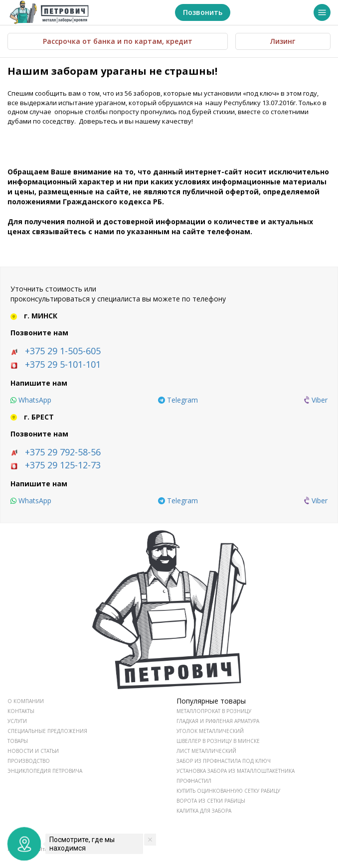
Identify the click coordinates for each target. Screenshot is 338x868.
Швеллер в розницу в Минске (218, 741)
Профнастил (194, 781)
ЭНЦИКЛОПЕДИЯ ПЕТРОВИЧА (45, 771)
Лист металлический (206, 751)
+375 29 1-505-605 (63, 351)
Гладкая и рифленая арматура (218, 721)
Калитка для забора (204, 811)
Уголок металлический (210, 731)
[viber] (316, 400)
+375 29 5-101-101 (63, 364)
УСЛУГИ (17, 721)
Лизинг (283, 41)
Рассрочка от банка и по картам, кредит (118, 41)
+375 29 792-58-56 (63, 452)
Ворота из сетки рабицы (211, 801)
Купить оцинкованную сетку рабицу (228, 791)
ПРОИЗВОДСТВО (29, 761)
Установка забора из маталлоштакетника (236, 771)
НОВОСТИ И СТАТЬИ (33, 751)
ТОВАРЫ (18, 741)
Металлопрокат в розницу (214, 711)
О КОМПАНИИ (26, 701)
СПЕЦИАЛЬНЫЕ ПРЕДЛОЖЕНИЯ (47, 731)
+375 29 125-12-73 (63, 465)
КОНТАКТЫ (21, 711)
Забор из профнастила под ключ (224, 761)
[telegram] (178, 400)
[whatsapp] (31, 400)
